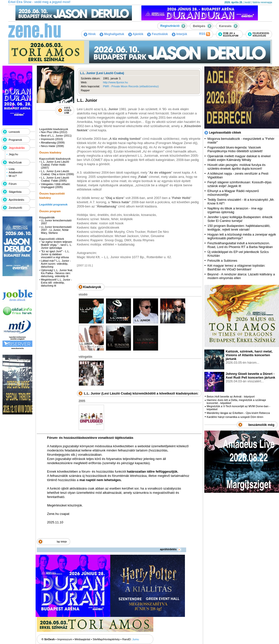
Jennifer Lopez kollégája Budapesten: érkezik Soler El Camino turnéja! (240, 219)
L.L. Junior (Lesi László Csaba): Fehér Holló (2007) (55, 165)
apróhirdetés (171, 549)
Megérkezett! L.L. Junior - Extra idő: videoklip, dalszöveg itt (56, 283)
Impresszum (65, 639)
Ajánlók (136, 34)
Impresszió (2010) (52, 139)
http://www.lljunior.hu (115, 82)
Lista (12, 169)
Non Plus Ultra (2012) (54, 132)
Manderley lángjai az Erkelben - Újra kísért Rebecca (238, 413)
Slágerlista (15, 192)
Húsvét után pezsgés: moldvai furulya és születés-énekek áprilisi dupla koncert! (236, 167)
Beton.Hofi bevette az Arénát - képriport (231, 396)
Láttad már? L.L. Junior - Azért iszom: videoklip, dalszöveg (56, 264)
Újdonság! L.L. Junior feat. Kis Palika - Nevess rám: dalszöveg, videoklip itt (57, 273)
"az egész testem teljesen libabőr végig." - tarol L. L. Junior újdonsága (56, 245)
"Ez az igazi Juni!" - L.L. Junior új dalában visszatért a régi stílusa (55, 254)
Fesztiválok (157, 34)
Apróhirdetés (16, 200)
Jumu (136, 639)
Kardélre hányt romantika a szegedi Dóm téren (235, 417)
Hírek (90, 34)
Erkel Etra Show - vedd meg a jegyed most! (39, 2)
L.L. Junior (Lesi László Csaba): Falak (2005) (55, 179)
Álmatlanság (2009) (53, 143)
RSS (205, 34)
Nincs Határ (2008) (52, 146)
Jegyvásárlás (17, 148)
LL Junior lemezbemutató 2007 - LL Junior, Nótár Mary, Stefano (56, 230)
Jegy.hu (13, 154)
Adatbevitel (15, 172)
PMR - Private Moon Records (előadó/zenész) (131, 86)
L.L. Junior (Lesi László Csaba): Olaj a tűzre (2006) (57, 173)
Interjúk (179, 34)
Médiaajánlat (82, 639)
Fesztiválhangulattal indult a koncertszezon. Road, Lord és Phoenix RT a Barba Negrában (240, 245)
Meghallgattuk (112, 34)
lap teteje (62, 542)
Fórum (13, 184)
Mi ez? (13, 176)
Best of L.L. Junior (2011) (56, 136)
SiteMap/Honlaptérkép (106, 639)
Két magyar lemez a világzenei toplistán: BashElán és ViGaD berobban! (236, 267)
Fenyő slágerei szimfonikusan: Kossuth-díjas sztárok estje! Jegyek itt (239, 184)
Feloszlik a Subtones (222, 261)
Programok (15, 140)
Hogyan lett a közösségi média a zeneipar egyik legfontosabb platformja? (242, 236)
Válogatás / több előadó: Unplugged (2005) (56, 186)
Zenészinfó (15, 208)
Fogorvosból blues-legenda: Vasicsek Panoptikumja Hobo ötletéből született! (235, 149)
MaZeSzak (15, 162)
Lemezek (14, 132)
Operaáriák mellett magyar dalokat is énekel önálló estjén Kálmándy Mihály (239, 158)
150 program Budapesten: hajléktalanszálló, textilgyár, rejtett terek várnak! (239, 228)
